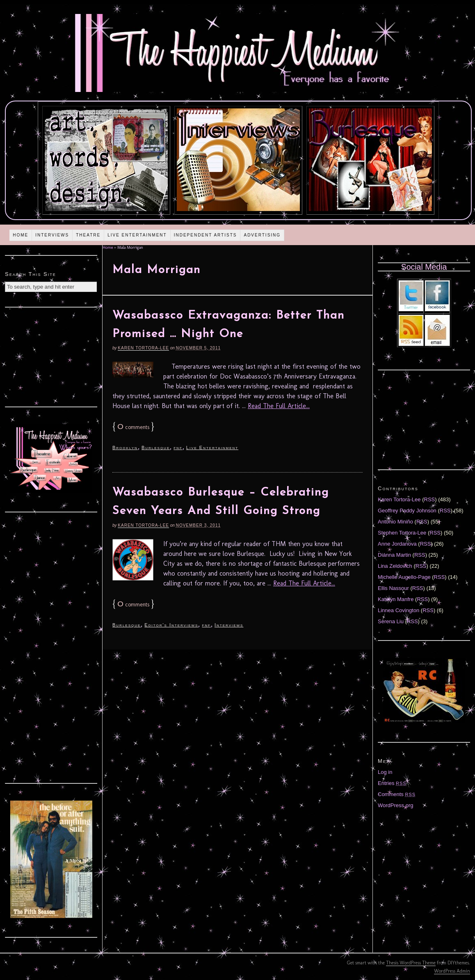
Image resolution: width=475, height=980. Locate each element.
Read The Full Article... (279, 406)
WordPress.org (395, 805)
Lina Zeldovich (395, 566)
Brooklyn (125, 448)
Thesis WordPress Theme (411, 963)
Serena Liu (391, 621)
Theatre (88, 235)
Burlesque (156, 448)
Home (21, 235)
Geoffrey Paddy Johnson (407, 511)
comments (133, 427)
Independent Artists (206, 235)
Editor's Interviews (171, 625)
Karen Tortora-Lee (143, 348)
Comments (397, 794)
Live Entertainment (137, 235)
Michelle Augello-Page (404, 577)
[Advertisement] (51, 356)
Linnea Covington (398, 610)
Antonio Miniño (395, 522)
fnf (178, 448)
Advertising (262, 235)
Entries (392, 783)
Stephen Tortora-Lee (402, 533)
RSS (430, 499)
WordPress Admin (452, 971)
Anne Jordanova (397, 544)
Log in (385, 772)
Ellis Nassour (393, 588)
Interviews (52, 235)
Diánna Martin (394, 555)
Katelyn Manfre (396, 599)
